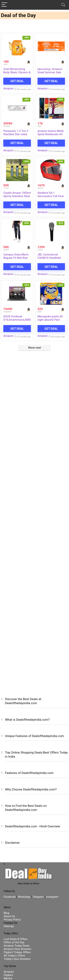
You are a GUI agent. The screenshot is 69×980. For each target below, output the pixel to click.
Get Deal (17, 81)
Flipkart (8, 975)
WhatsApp (24, 897)
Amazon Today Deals (17, 946)
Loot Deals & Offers (16, 939)
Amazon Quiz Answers (17, 949)
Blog (6, 913)
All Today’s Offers (14, 956)
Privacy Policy (12, 920)
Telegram (38, 897)
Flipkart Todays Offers (17, 952)
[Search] (63, 5)
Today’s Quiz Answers (17, 959)
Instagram (52, 897)
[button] (34, 704)
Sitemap (9, 926)
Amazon (8, 89)
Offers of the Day (14, 942)
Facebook (10, 897)
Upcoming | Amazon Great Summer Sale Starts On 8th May (50, 72)
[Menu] (4, 5)
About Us (9, 916)
